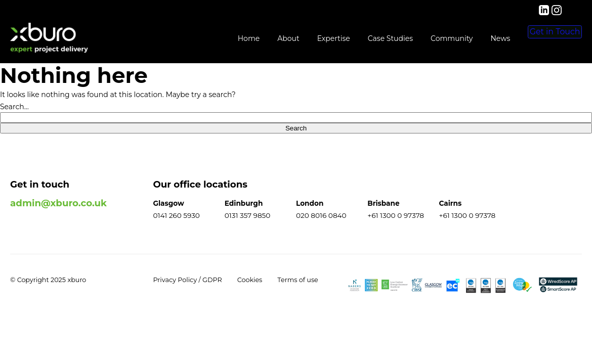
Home (219, 38)
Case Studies (361, 38)
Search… (14, 107)
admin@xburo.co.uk (58, 203)
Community (423, 38)
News (471, 38)
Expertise (304, 38)
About (259, 38)
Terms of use (298, 280)
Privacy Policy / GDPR (188, 280)
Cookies (250, 280)
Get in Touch (540, 39)
